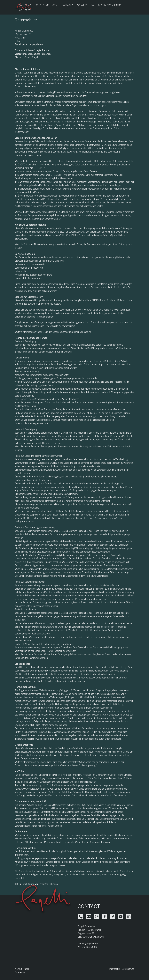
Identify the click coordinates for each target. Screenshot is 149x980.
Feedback (67, 5)
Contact (25, 10)
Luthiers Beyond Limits (107, 5)
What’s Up (42, 5)
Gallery (83, 5)
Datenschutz (128, 969)
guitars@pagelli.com (88, 943)
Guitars (24, 5)
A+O (55, 5)
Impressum (115, 969)
